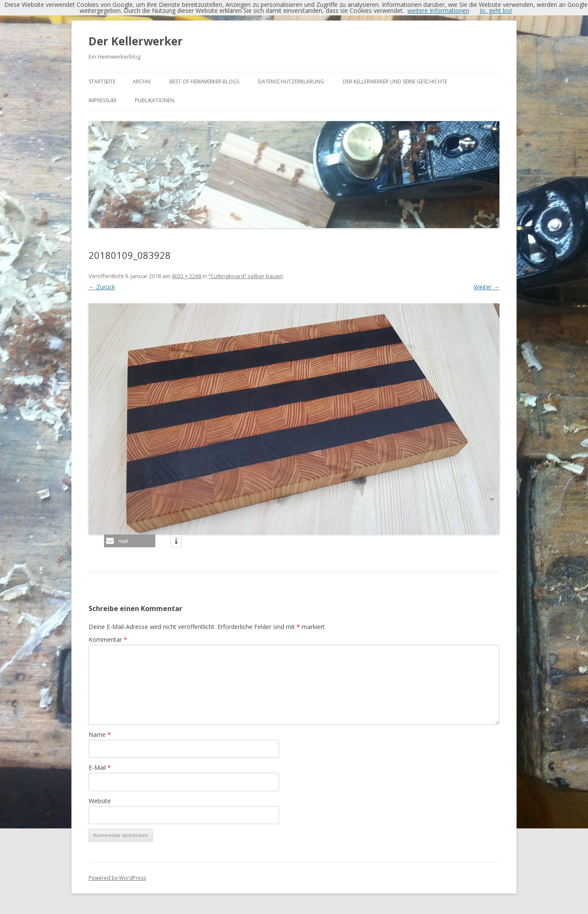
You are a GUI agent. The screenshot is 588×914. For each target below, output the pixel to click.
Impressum (102, 100)
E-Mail (100, 767)
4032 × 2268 (186, 276)
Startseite (102, 82)
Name (100, 734)
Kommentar (108, 640)
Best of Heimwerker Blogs (204, 82)
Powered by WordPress (117, 878)
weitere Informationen (438, 10)
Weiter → (487, 287)
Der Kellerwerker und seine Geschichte (395, 82)
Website (100, 801)
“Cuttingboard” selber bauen (246, 276)
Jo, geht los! (496, 10)
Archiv (142, 82)
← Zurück (102, 287)
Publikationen (154, 100)
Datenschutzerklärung (291, 82)
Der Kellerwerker (136, 41)
